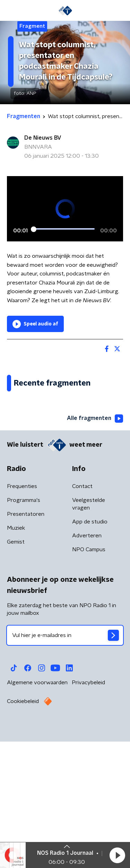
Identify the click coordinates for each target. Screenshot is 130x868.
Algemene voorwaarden (37, 813)
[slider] (64, 229)
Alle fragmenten (95, 549)
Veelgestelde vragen (89, 635)
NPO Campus (89, 680)
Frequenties (22, 617)
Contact (82, 617)
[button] (117, 855)
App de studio (90, 653)
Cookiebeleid (23, 832)
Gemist (16, 673)
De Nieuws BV (43, 138)
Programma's (24, 631)
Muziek (16, 659)
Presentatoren (26, 645)
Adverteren (87, 667)
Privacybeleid (88, 813)
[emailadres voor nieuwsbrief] (65, 766)
